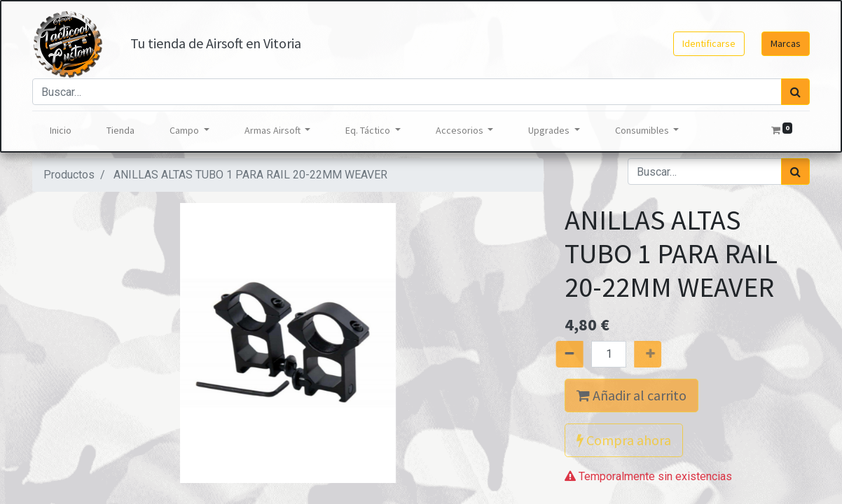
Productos (69, 175)
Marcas (786, 43)
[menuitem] (61, 131)
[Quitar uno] (557, 354)
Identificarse (709, 43)
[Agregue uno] (660, 354)
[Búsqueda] (795, 92)
